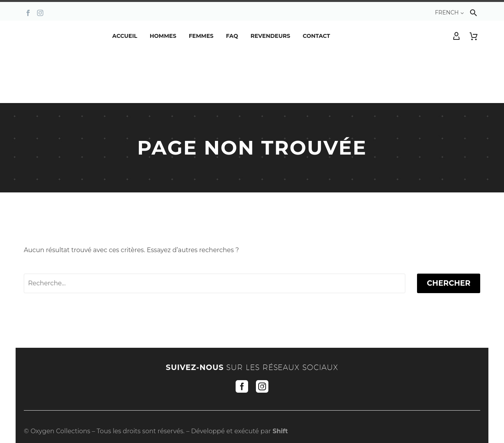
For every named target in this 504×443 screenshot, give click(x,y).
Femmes (201, 36)
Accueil (125, 36)
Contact (316, 36)
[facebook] (242, 386)
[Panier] (474, 36)
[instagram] (262, 386)
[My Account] (456, 36)
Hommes (163, 36)
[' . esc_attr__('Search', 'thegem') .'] (215, 283)
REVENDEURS (270, 36)
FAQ (232, 36)
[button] (474, 13)
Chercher (449, 283)
